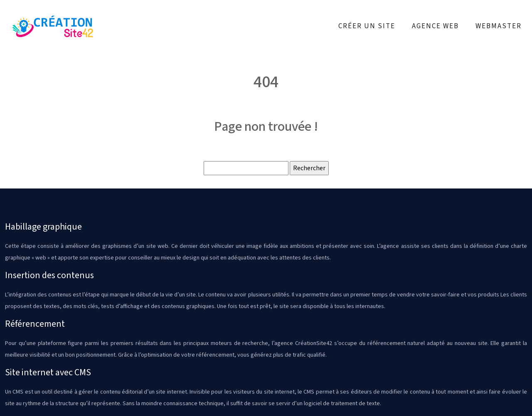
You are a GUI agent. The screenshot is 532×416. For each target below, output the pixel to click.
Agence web (435, 26)
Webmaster (499, 26)
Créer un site (367, 26)
